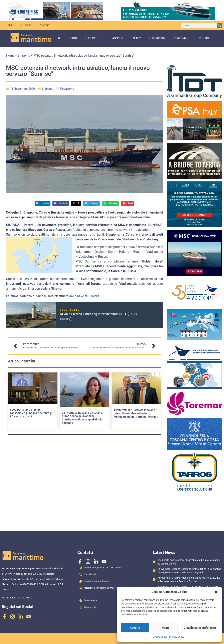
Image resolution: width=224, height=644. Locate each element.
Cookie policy (160, 637)
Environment (182, 38)
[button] (216, 592)
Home (9, 25)
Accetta (135, 628)
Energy (136, 38)
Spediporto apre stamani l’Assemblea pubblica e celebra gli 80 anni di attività (32, 413)
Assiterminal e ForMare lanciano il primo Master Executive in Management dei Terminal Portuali (136, 413)
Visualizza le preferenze (200, 628)
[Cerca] (219, 25)
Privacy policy (177, 637)
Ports (73, 38)
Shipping (93, 38)
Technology (157, 38)
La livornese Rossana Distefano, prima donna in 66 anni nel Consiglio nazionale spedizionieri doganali (83, 418)
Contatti (45, 25)
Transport (116, 38)
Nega (165, 628)
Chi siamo (26, 25)
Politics (204, 38)
